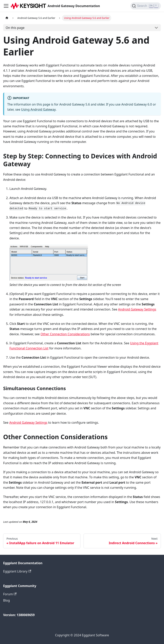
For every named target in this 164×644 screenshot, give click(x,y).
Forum (10, 594)
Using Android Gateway (38, 109)
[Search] (146, 6)
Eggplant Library (17, 571)
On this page (15, 28)
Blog (6, 600)
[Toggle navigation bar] (6, 6)
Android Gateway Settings (137, 309)
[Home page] (7, 18)
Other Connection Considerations (65, 334)
